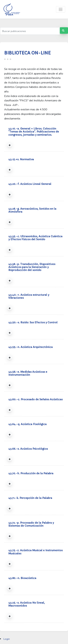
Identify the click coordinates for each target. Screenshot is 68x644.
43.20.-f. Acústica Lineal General (30, 184)
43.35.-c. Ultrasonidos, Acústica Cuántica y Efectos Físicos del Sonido (35, 238)
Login (7, 639)
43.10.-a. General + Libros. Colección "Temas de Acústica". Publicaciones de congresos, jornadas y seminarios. (34, 132)
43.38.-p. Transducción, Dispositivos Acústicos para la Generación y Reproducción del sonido (32, 267)
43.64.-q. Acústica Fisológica (27, 424)
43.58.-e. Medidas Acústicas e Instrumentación (28, 373)
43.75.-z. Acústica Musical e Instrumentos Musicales (35, 552)
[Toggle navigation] (61, 9)
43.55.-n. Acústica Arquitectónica (31, 347)
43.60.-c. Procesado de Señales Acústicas (35, 399)
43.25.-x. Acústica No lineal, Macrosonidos (27, 604)
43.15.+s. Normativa (21, 159)
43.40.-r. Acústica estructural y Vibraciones (29, 296)
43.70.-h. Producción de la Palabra (31, 473)
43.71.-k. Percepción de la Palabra (30, 498)
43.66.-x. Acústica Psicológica (28, 449)
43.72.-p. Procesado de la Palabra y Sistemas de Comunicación (31, 524)
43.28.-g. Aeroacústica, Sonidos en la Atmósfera (32, 210)
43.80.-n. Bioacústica (22, 578)
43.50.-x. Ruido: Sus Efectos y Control (33, 322)
